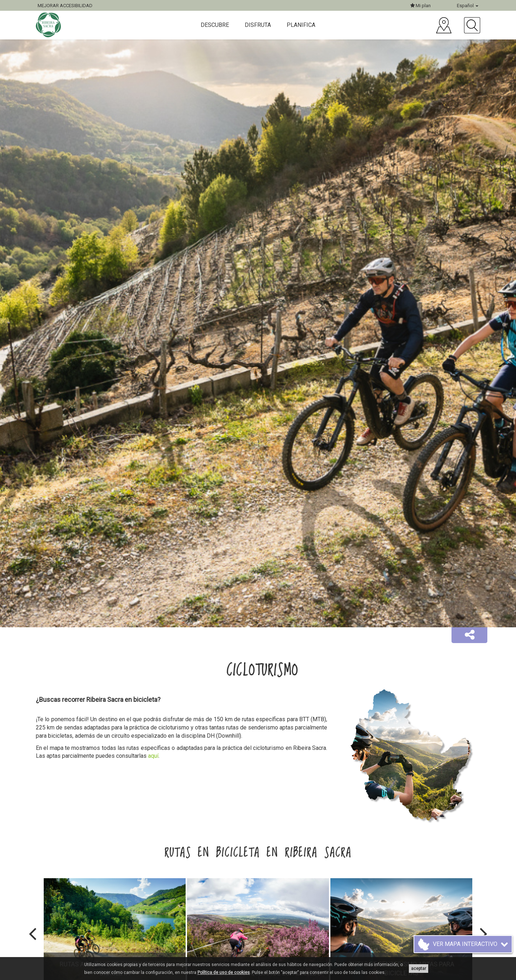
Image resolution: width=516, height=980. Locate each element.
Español (468, 6)
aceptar (419, 969)
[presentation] (32, 934)
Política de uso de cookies (224, 972)
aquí (153, 756)
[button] (469, 635)
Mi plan (421, 6)
